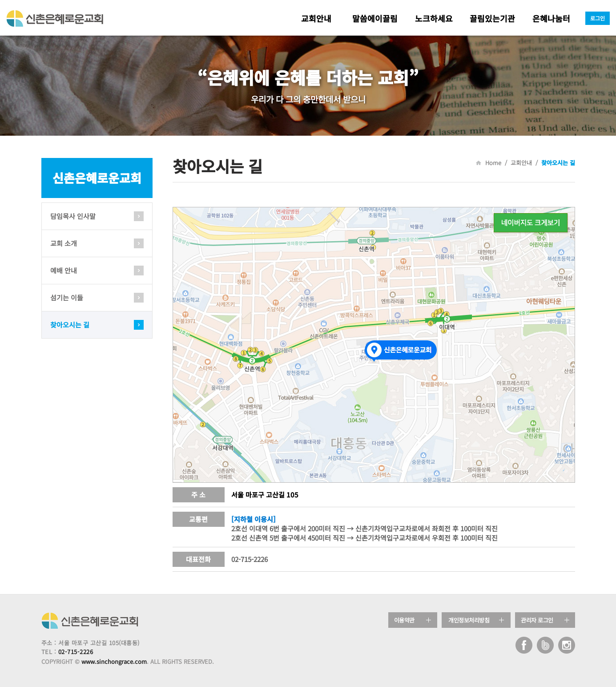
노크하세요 (434, 18)
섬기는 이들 (67, 297)
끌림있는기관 (492, 18)
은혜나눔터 (551, 18)
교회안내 (316, 18)
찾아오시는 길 (70, 325)
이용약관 (404, 620)
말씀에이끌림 (375, 18)
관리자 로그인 (537, 620)
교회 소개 (64, 243)
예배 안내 (64, 270)
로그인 (598, 18)
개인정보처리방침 (469, 620)
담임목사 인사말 (73, 216)
